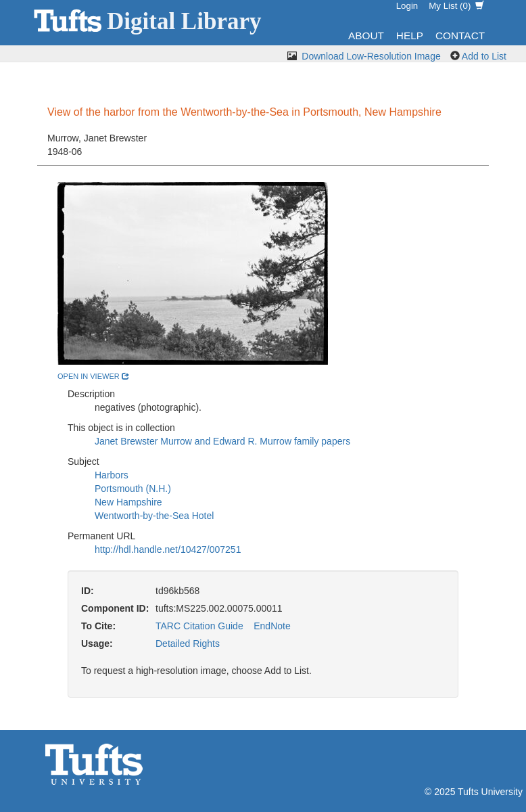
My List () (456, 6)
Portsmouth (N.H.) (133, 489)
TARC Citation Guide (199, 626)
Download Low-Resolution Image (371, 56)
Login (407, 6)
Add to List (484, 56)
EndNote (272, 626)
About (366, 36)
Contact (460, 36)
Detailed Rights (188, 644)
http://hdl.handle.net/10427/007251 (168, 549)
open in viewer (93, 376)
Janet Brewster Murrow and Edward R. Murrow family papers (222, 441)
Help (410, 36)
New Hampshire (128, 502)
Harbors (112, 475)
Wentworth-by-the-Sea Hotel (154, 516)
